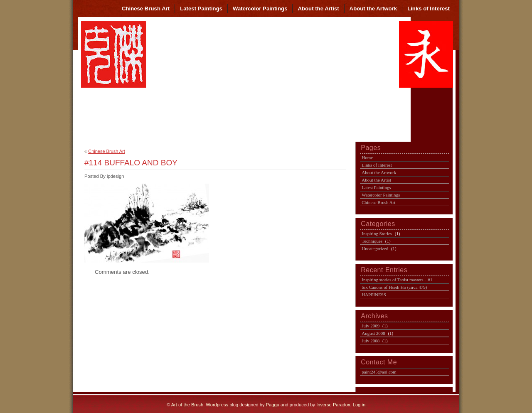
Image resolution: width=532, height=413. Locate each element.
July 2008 (371, 341)
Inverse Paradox (333, 405)
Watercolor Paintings (260, 9)
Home (367, 157)
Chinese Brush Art (146, 9)
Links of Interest (429, 9)
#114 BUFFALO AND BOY (131, 163)
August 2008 (373, 333)
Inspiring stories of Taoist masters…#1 (397, 280)
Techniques (372, 241)
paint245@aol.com (379, 372)
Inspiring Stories (377, 234)
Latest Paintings (201, 9)
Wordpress (217, 405)
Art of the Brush (187, 405)
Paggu (273, 405)
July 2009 (371, 326)
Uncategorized (375, 248)
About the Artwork (373, 9)
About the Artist (318, 9)
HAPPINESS (374, 295)
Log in (359, 405)
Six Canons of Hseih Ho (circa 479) (394, 287)
